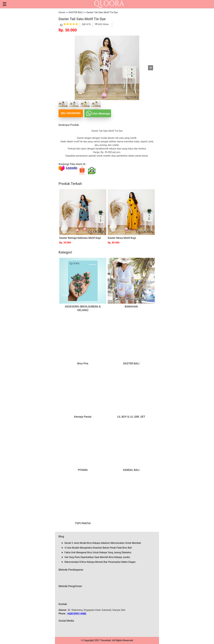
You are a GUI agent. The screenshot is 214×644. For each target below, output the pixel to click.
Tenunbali (106, 640)
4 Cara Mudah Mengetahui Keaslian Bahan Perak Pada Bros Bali (98, 548)
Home (62, 12)
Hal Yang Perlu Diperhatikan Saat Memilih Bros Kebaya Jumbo (97, 557)
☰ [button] (5, 4)
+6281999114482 (77, 614)
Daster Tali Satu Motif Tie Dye (102, 12)
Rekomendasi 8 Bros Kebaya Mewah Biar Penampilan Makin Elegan (100, 562)
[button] (151, 68)
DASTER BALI (76, 12)
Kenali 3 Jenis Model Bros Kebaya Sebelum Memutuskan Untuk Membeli (103, 543)
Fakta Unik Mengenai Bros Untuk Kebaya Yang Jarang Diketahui (98, 552)
